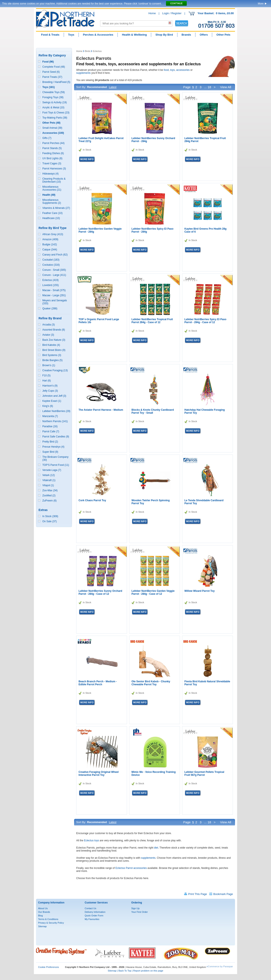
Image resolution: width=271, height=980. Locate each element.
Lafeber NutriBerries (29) (56, 411)
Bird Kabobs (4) (51, 345)
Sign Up (135, 908)
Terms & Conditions (48, 919)
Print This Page (198, 894)
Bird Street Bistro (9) (54, 350)
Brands (186, 35)
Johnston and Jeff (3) (54, 396)
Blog (40, 916)
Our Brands (44, 912)
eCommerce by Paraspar (220, 966)
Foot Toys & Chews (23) (56, 113)
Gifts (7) (47, 138)
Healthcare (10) (51, 218)
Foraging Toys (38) (53, 97)
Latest (113, 87)
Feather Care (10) (52, 213)
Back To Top (125, 971)
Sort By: (81, 87)
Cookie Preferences (48, 967)
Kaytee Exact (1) (52, 401)
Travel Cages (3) (52, 163)
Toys (71, 35)
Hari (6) (47, 381)
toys (173, 70)
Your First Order (140, 912)
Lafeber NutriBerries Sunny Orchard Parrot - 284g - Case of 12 (100, 592)
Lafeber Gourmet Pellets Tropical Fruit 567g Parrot (204, 773)
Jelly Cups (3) (50, 391)
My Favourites (92, 919)
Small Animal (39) (52, 128)
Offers (204, 35)
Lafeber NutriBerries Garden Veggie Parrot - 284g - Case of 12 (153, 592)
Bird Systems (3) (52, 355)
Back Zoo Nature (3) (54, 340)
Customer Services (96, 903)
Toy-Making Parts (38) (55, 118)
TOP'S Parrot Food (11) (56, 465)
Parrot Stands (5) (52, 148)
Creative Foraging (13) (55, 370)
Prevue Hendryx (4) (53, 447)
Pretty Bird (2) (50, 442)
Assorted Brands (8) (54, 330)
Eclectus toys (92, 840)
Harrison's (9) (50, 386)
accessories (183, 70)
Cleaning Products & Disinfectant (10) (54, 180)
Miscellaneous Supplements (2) (52, 201)
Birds (88, 51)
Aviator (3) (48, 335)
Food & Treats (50, 35)
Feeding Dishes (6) (53, 153)
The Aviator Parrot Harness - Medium (101, 410)
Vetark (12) (49, 475)
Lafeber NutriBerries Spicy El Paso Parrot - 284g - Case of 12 (205, 321)
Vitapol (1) (48, 485)
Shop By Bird (164, 35)
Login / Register (172, 13)
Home (152, 13)
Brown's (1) (49, 365)
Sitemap (42, 926)
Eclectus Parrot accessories (131, 868)
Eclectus (97, 51)
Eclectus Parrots (94, 58)
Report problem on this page (148, 971)
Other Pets (223, 35)
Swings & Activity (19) (55, 102)
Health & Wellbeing (134, 35)
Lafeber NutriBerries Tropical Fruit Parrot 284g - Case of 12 (152, 321)
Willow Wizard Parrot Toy (200, 591)
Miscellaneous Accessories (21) (52, 188)
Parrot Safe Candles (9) (56, 437)
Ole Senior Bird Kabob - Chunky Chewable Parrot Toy (151, 683)
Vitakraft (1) (49, 480)
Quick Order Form (94, 916)
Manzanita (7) (50, 416)
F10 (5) (46, 376)
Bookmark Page (223, 894)
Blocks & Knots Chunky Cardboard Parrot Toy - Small (153, 411)
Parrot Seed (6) (51, 72)
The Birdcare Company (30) (55, 458)
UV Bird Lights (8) (52, 158)
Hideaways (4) (50, 174)
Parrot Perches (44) (53, 143)
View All (226, 87)
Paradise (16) (50, 426)
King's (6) (48, 406)
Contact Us (90, 908)
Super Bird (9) (50, 452)
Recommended (97, 87)
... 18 (208, 87)
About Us (43, 908)
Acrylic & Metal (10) (53, 107)
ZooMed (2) (49, 496)
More (261, 4)
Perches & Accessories (98, 35)
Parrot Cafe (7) (51, 431)
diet (156, 848)
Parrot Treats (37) (52, 77)
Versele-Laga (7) (52, 470)
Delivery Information (95, 912)
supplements (83, 73)
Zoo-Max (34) (50, 490)
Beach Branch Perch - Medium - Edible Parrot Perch (98, 683)
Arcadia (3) (49, 325)
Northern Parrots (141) (55, 421)
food (166, 70)
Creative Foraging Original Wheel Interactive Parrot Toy (99, 773)
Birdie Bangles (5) (52, 360)
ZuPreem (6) (49, 501)
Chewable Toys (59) (54, 92)
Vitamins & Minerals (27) (56, 208)
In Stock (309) (50, 516)
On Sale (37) (50, 521)
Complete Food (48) (54, 67)
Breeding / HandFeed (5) (56, 82)
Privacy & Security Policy (51, 923)
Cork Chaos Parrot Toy (92, 500)
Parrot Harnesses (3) (54, 169)
